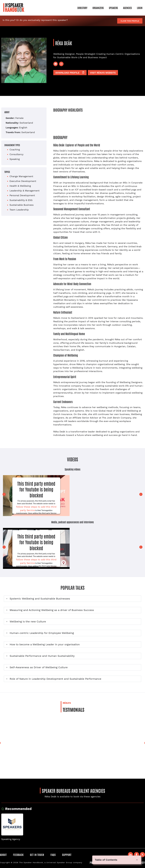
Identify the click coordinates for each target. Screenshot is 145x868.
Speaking (15, 159)
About (3, 855)
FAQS (53, 855)
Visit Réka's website (103, 73)
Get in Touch (37, 855)
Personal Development (22, 195)
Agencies (127, 8)
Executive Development (23, 181)
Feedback (18, 855)
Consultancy (16, 154)
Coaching (15, 150)
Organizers (98, 8)
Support (67, 855)
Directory (82, 8)
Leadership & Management (25, 191)
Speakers (113, 8)
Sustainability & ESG (21, 200)
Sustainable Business (22, 205)
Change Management (21, 176)
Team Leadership (19, 210)
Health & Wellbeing (20, 186)
